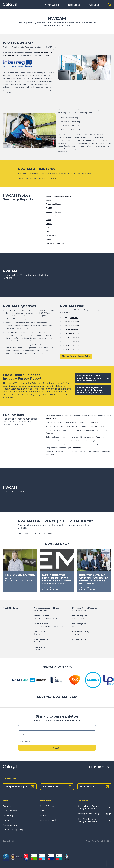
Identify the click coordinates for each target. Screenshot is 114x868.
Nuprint (49, 239)
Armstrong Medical (54, 204)
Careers (6, 820)
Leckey (49, 224)
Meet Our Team (10, 811)
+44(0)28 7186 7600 (87, 822)
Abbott (49, 200)
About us (94, 5)
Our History (8, 816)
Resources (74, 5)
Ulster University (53, 236)
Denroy (49, 220)
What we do (52, 5)
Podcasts (44, 816)
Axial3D (49, 208)
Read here (74, 318)
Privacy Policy (91, 841)
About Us (7, 806)
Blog (42, 811)
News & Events (47, 806)
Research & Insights (49, 820)
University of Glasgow (55, 243)
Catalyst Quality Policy (13, 830)
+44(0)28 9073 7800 (87, 809)
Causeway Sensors (54, 212)
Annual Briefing (10, 825)
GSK (48, 232)
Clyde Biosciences (53, 216)
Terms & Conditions (104, 841)
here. (50, 534)
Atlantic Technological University (59, 196)
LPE (48, 228)
